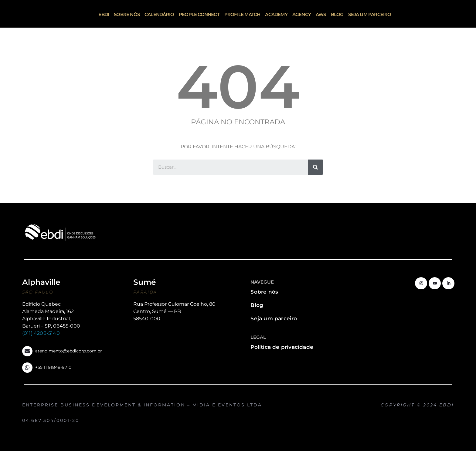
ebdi (104, 14)
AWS (321, 14)
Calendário (159, 14)
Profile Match (242, 14)
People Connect (199, 14)
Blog (337, 14)
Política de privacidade (282, 347)
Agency (302, 14)
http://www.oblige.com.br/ (443, 411)
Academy (276, 14)
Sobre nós (127, 14)
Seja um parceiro (370, 14)
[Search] (315, 167)
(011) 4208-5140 (41, 333)
